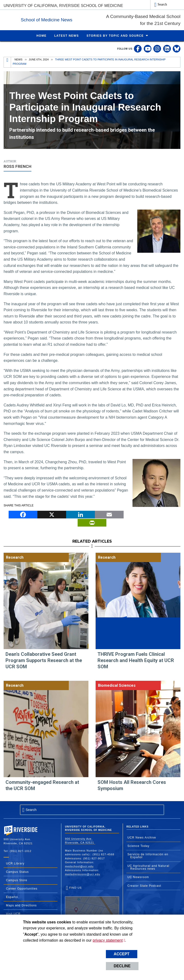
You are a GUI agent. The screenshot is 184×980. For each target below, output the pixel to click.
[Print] (92, 522)
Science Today (138, 846)
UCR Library (15, 863)
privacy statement (108, 940)
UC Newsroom (138, 877)
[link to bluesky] (177, 48)
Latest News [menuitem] (66, 35)
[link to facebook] (138, 48)
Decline (122, 966)
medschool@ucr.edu (79, 866)
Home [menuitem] (41, 35)
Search (162, 4)
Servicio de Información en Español (148, 856)
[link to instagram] (157, 48)
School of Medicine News (76, 19)
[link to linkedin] (167, 48)
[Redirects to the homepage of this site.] (7, 62)
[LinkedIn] (80, 514)
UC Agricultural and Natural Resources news (148, 867)
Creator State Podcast (144, 886)
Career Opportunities (22, 888)
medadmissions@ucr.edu (83, 874)
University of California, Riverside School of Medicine (63, 6)
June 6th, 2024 (39, 59)
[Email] (109, 514)
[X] (52, 514)
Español (12, 897)
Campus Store (17, 880)
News (19, 59)
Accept (122, 954)
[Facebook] (23, 514)
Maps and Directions (21, 905)
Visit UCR (13, 914)
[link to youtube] (148, 48)
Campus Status (17, 872)
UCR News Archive (142, 837)
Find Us (92, 901)
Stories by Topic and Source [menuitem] (115, 35)
